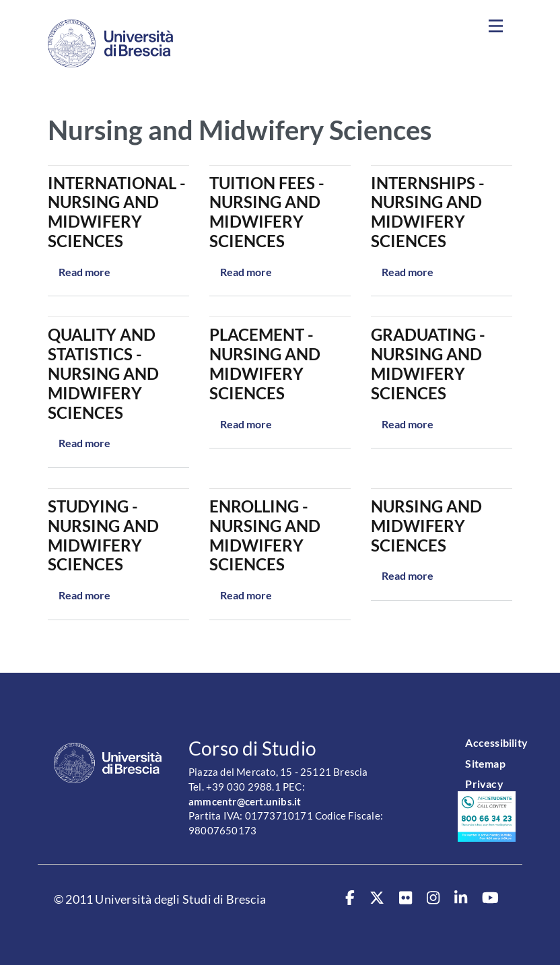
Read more (84, 272)
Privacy (484, 784)
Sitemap (485, 763)
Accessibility (496, 742)
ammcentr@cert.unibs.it (245, 802)
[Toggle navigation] (495, 26)
